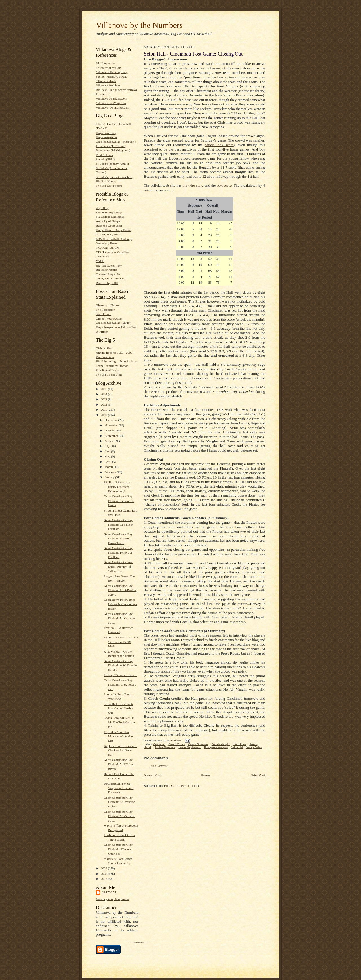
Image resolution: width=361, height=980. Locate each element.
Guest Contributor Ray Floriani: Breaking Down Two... (118, 539)
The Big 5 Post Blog (109, 375)
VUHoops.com (105, 63)
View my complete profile (112, 899)
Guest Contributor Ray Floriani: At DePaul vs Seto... (120, 590)
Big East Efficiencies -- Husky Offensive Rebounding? (118, 487)
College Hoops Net (108, 274)
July (108, 446)
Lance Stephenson (190, 747)
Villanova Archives (108, 85)
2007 (104, 879)
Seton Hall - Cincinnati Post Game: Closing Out (118, 708)
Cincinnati (159, 744)
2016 (104, 389)
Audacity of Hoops (108, 221)
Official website (106, 81)
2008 (104, 874)
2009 (104, 868)
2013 (104, 399)
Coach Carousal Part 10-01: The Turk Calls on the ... (120, 722)
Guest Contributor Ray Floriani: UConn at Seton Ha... (118, 849)
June (108, 451)
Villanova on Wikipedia (111, 103)
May (108, 456)
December (112, 420)
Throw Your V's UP (108, 68)
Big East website (106, 270)
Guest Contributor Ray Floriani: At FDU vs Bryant (119, 764)
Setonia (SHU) (105, 159)
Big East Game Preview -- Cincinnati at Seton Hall (120, 750)
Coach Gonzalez (198, 744)
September (112, 436)
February (111, 472)
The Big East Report (109, 186)
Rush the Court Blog (109, 226)
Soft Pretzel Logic (107, 370)
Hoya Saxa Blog (106, 133)
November (112, 425)
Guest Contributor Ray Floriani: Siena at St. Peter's (119, 501)
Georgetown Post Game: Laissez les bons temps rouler (120, 604)
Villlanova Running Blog (112, 72)
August (110, 441)
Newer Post (152, 775)
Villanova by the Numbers (139, 25)
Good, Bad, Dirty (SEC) (111, 278)
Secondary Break (107, 243)
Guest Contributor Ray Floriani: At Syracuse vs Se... (119, 802)
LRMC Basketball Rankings (114, 239)
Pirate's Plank (104, 155)
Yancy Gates (254, 747)
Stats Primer (104, 314)
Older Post (257, 775)
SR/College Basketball (110, 217)
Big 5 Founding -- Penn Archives (117, 361)
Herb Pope (240, 744)
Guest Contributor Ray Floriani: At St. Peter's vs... (120, 685)
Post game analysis (216, 747)
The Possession (106, 310)
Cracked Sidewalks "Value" (113, 323)
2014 (104, 394)
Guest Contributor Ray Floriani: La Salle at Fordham (118, 524)
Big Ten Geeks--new (109, 265)
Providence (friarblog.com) (113, 150)
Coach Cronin (177, 744)
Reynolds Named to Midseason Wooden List (118, 736)
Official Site (104, 348)
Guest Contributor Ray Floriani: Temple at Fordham (118, 552)
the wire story (193, 185)
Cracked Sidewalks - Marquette (116, 142)
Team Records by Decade (112, 366)
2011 (104, 409)
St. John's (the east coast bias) (115, 177)
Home (205, 775)
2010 (104, 415)
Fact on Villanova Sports (112, 76)
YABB (100, 261)
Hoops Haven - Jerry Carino (114, 230)
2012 (104, 404)
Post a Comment (159, 766)
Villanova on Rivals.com (112, 98)
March (109, 467)
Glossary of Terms (107, 305)
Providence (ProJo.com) (111, 146)
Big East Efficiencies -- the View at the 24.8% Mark (121, 642)
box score (224, 185)
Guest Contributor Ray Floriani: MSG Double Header (120, 665)
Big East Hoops (106, 181)
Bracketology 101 (107, 283)
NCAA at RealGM (108, 248)
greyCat (109, 892)
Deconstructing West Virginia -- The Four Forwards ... (119, 788)
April (108, 462)
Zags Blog (102, 208)
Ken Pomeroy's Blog (109, 212)
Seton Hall (237, 747)
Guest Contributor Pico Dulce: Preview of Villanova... (118, 566)
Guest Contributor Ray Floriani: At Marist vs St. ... (120, 618)
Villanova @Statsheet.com (113, 107)
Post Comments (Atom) (182, 786)
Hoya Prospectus (106, 137)
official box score (219, 145)
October (110, 430)
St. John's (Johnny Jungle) (112, 164)
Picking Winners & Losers (120, 675)
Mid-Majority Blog (108, 234)
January (110, 477)
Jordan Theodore (165, 747)
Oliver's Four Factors (109, 318)
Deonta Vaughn (221, 744)
